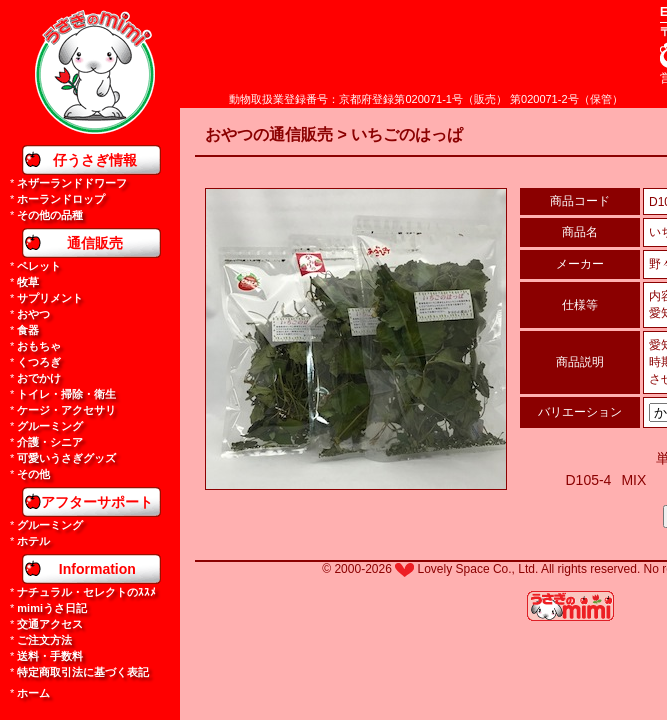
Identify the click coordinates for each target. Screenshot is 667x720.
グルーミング (50, 426)
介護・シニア (50, 442)
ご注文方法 (44, 640)
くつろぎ (39, 362)
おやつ (33, 314)
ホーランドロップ (61, 199)
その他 (33, 474)
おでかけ (39, 378)
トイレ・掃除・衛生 (66, 394)
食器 (28, 330)
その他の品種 (50, 215)
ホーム (33, 693)
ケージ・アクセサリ (66, 410)
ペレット (39, 266)
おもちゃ (39, 346)
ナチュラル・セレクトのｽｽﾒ (86, 592)
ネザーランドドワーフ (72, 183)
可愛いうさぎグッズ (66, 458)
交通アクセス (50, 624)
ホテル (33, 541)
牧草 (28, 282)
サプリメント (50, 298)
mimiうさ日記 (52, 608)
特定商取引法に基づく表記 (83, 672)
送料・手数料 (50, 656)
